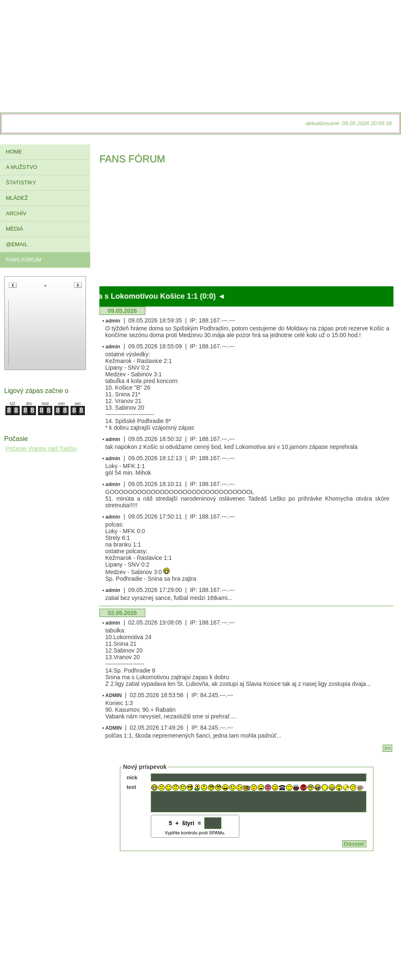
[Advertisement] (246, 228)
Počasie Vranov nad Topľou (41, 448)
